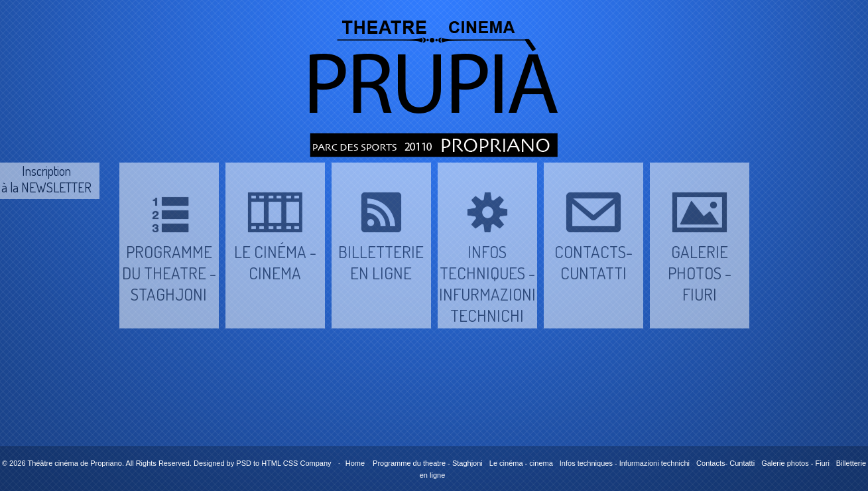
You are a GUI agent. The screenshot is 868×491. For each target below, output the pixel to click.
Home (355, 463)
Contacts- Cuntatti (725, 463)
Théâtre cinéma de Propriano (74, 463)
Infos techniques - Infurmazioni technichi (625, 463)
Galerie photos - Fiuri (795, 463)
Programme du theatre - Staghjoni (428, 463)
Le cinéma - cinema (521, 463)
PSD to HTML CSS (267, 463)
